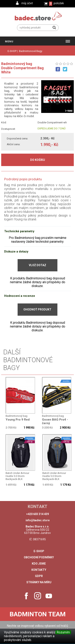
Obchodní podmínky (39, 557)
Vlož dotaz (37, 265)
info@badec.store (38, 520)
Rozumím (63, 632)
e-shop (39, 551)
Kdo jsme (39, 564)
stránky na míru (39, 582)
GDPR (39, 576)
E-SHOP (12, 51)
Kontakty (39, 570)
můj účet (27, 3)
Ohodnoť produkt (37, 309)
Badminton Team (38, 614)
